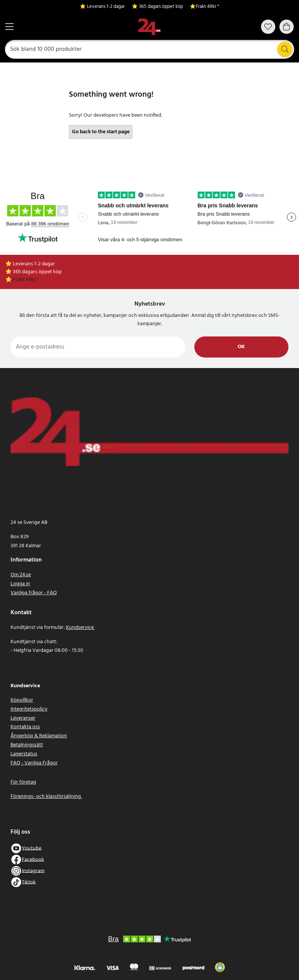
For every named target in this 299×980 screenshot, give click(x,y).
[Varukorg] (287, 27)
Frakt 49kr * (207, 7)
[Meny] (9, 27)
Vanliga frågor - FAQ (34, 593)
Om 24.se (21, 575)
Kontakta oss (25, 727)
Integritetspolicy (29, 709)
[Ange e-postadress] (98, 347)
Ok (241, 347)
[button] (220, 967)
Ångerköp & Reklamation (39, 736)
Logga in (20, 584)
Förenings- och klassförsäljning (46, 797)
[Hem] (149, 27)
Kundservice (80, 628)
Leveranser (23, 718)
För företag (23, 782)
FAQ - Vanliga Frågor (34, 763)
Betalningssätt (27, 745)
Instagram (33, 871)
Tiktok (29, 882)
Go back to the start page (101, 132)
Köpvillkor (22, 700)
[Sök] (150, 49)
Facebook (33, 859)
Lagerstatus (24, 754)
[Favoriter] (268, 27)
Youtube (32, 848)
